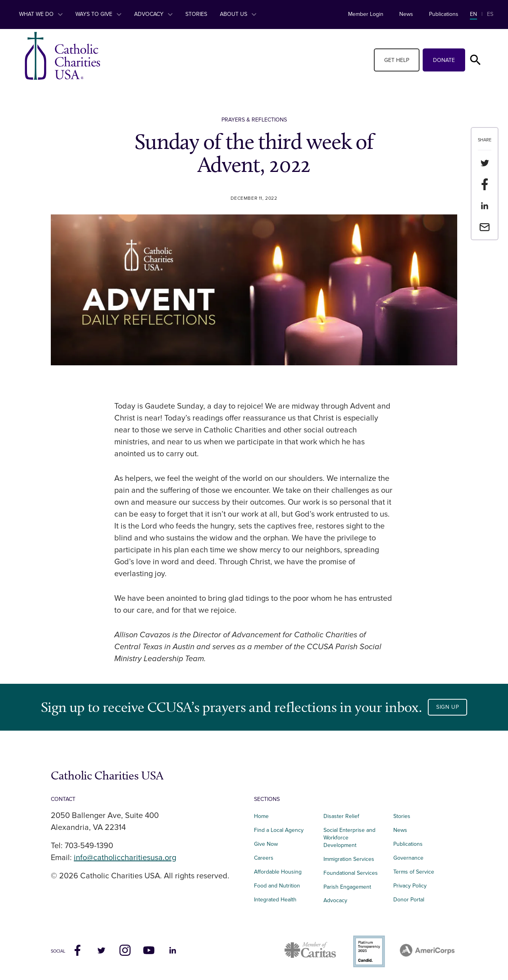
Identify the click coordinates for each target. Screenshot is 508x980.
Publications (444, 14)
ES (490, 14)
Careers (264, 858)
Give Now (266, 844)
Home (261, 816)
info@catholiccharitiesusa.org (125, 858)
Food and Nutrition (277, 886)
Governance (408, 858)
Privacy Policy (410, 886)
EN (473, 14)
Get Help (397, 60)
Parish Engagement (347, 887)
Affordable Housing (278, 872)
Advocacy (153, 14)
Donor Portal (409, 900)
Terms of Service (414, 872)
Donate (444, 60)
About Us (238, 14)
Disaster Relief (341, 816)
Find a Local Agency (279, 830)
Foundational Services (351, 873)
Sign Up (448, 707)
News (406, 14)
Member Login (366, 14)
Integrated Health (275, 900)
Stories (196, 14)
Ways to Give (98, 14)
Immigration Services (349, 859)
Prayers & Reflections (254, 120)
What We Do (41, 14)
